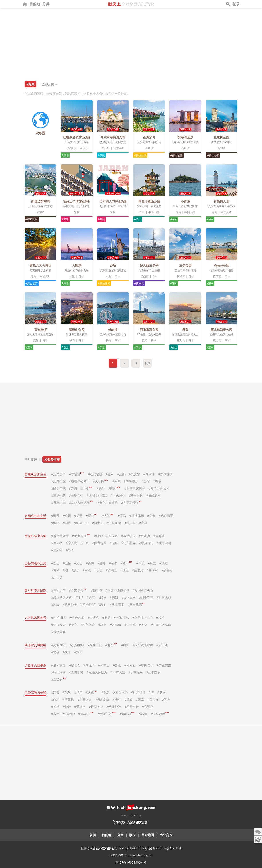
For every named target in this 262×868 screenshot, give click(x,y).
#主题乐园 (114, 523)
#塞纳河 (152, 570)
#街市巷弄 (128, 543)
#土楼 (86, 488)
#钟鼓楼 (149, 474)
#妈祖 (55, 707)
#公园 (67, 516)
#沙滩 (163, 563)
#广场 (85, 543)
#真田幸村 (76, 672)
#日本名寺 (102, 700)
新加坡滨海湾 (41, 201)
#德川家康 (58, 672)
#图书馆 (130, 625)
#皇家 (110, 474)
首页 (93, 835)
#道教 (128, 700)
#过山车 (130, 523)
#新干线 (162, 645)
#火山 (78, 563)
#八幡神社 (114, 707)
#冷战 (55, 605)
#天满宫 (80, 707)
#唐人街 (57, 550)
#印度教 (127, 714)
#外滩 (70, 550)
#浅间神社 (96, 707)
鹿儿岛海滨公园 (221, 330)
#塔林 (161, 692)
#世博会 (93, 618)
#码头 (140, 563)
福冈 (145, 340)
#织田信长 (146, 665)
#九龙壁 (134, 474)
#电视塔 (159, 536)
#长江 (98, 570)
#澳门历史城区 (159, 488)
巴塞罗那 (71, 148)
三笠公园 (185, 265)
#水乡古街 (146, 543)
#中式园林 (118, 495)
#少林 (117, 700)
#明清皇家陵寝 (135, 488)
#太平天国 (128, 597)
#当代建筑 (128, 536)
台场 (113, 265)
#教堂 (143, 714)
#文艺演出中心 (143, 618)
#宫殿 (121, 474)
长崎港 (113, 330)
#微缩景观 (58, 632)
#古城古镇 (165, 474)
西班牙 (84, 148)
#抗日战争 (70, 605)
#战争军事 (146, 597)
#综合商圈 (166, 516)
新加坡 (149, 148)
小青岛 (185, 201)
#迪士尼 (98, 523)
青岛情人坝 (221, 201)
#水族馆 (115, 625)
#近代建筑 (95, 474)
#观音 (106, 692)
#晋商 (91, 597)
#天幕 (114, 543)
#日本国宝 (117, 605)
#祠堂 (140, 700)
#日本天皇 (118, 672)
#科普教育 (88, 625)
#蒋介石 (130, 665)
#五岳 (67, 563)
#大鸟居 (86, 714)
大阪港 (77, 265)
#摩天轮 (71, 543)
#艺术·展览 (59, 618)
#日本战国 (136, 605)
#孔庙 (166, 700)
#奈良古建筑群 (107, 503)
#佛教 (67, 692)
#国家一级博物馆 (117, 590)
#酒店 (67, 523)
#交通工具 (95, 645)
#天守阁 (100, 481)
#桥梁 (111, 645)
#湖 (65, 570)
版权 (132, 835)
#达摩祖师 (138, 692)
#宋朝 (114, 597)
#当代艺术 (77, 618)
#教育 (73, 625)
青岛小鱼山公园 (149, 201)
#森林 (90, 563)
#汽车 (78, 652)
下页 (147, 363)
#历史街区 (58, 481)
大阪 (72, 276)
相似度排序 (52, 459)
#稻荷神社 (132, 707)
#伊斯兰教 (107, 714)
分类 (46, 4)
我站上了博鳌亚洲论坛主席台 (83, 201)
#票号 (101, 488)
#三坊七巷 (58, 495)
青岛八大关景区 (41, 265)
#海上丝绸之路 (62, 597)
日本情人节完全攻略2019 (117, 201)
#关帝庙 (153, 700)
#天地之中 (76, 495)
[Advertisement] (131, 41)
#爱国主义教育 (143, 590)
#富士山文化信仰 (63, 714)
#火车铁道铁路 (143, 645)
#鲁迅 (117, 665)
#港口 (126, 563)
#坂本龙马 (136, 672)
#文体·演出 (121, 618)
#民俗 (143, 625)
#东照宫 (148, 707)
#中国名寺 (85, 700)
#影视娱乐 (58, 625)
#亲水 (65, 155)
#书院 (157, 481)
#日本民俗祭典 (161, 625)
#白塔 (55, 700)
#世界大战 (164, 597)
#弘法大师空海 (97, 672)
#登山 (138, 219)
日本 (81, 276)
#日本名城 (58, 503)
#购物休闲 (140, 155)
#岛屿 (55, 570)
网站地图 (148, 835)
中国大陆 (154, 212)
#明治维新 (88, 605)
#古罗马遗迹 (131, 503)
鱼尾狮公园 (221, 137)
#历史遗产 (32, 283)
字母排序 (31, 459)
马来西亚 (119, 148)
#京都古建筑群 (81, 503)
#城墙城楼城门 (79, 481)
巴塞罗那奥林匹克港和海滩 (82, 137)
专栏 (77, 212)
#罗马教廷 (160, 714)
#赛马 (122, 516)
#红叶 (101, 563)
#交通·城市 (59, 645)
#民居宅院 (58, 488)
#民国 (102, 597)
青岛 (142, 212)
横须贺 (145, 276)
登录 (236, 4)
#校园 (102, 625)
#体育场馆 (99, 543)
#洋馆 (73, 488)
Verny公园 (222, 265)
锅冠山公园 (77, 330)
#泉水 (75, 570)
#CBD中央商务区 (106, 536)
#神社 (67, 707)
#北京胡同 (164, 543)
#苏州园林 (136, 495)
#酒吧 (55, 523)
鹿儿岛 (181, 340)
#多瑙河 (167, 570)
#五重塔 (68, 700)
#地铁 (55, 652)
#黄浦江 (111, 570)
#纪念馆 (75, 665)
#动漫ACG (81, 523)
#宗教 (102, 155)
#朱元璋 (89, 665)
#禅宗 (78, 692)
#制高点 (144, 536)
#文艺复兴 (78, 590)
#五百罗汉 (120, 692)
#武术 (160, 618)
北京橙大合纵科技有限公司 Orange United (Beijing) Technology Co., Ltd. (131, 848)
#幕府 (102, 605)
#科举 (79, 597)
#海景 (152, 563)
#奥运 (106, 618)
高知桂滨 (41, 330)
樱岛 (185, 330)
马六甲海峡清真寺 (113, 137)
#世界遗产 (58, 590)
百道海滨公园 (149, 330)
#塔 (151, 692)
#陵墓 (114, 488)
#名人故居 (58, 665)
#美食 (151, 516)
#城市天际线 (60, 536)
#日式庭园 (153, 495)
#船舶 (125, 645)
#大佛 (92, 692)
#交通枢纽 (77, 645)
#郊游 (78, 516)
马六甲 (106, 148)
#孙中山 (104, 665)
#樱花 (92, 516)
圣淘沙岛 (149, 137)
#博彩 (107, 516)
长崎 (72, 340)
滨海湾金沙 (185, 137)
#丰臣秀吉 (164, 665)
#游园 (55, 516)
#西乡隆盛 (153, 672)
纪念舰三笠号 (149, 265)
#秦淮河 (138, 570)
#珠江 (124, 570)
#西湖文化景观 (97, 495)
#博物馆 (139, 283)
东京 (108, 276)
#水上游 (57, 577)
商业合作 (166, 835)
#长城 (116, 481)
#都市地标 (176, 155)
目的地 (35, 4)
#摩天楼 (57, 543)
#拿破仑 (59, 679)
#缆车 (67, 652)
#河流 (87, 570)
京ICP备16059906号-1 (131, 862)
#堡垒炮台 (131, 481)
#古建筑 (76, 474)
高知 (36, 340)
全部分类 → (50, 84)
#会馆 (146, 481)
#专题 (65, 219)
